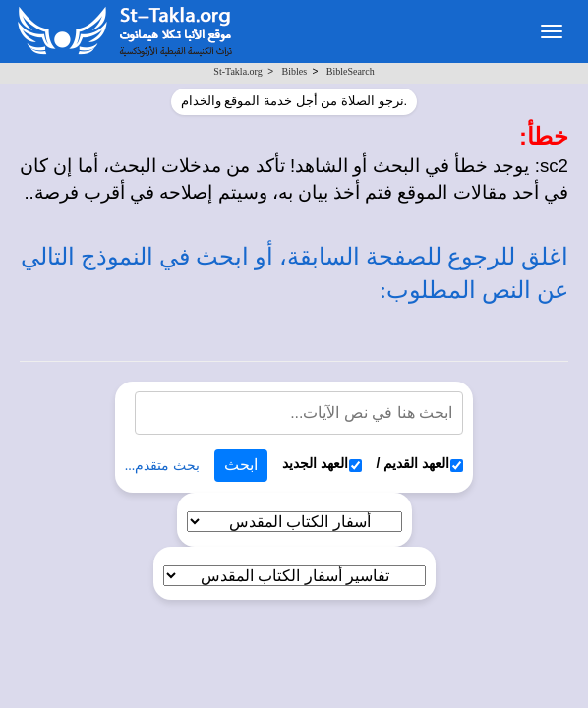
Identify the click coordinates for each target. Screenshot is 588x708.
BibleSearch (351, 71)
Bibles (294, 71)
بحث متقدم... (162, 466)
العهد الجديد (322, 464)
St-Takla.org (237, 71)
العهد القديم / (420, 464)
